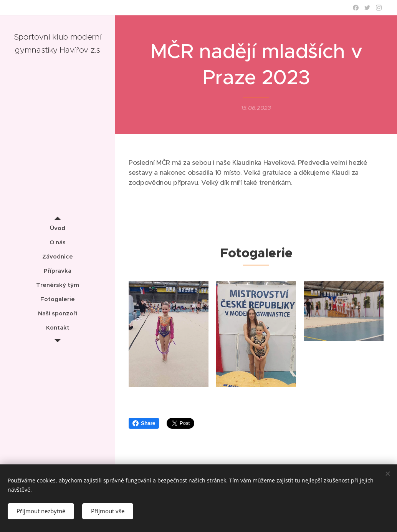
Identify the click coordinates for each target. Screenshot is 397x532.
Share (144, 423)
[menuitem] (58, 228)
